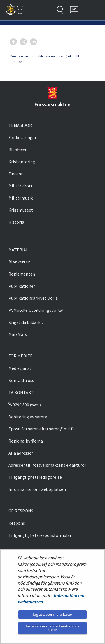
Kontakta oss (21, 380)
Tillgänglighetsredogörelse (35, 477)
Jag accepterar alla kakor (53, 614)
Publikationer (22, 286)
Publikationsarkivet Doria (33, 298)
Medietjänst (20, 368)
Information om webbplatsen (37, 489)
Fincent (16, 174)
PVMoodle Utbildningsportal (36, 310)
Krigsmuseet (21, 210)
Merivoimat (47, 56)
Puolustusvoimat (22, 56)
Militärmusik (21, 198)
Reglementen (22, 274)
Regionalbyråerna (26, 441)
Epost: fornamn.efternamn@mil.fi (41, 429)
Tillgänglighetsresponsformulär (40, 535)
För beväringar (22, 137)
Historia (16, 222)
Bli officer (17, 150)
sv (62, 56)
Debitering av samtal (29, 417)
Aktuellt (73, 56)
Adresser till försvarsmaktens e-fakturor (47, 465)
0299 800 (19, 405)
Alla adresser (21, 453)
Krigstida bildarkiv (26, 322)
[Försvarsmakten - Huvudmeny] (20, 10)
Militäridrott (21, 186)
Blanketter (19, 262)
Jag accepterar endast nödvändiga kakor (53, 628)
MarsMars (18, 334)
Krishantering (22, 162)
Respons (17, 523)
